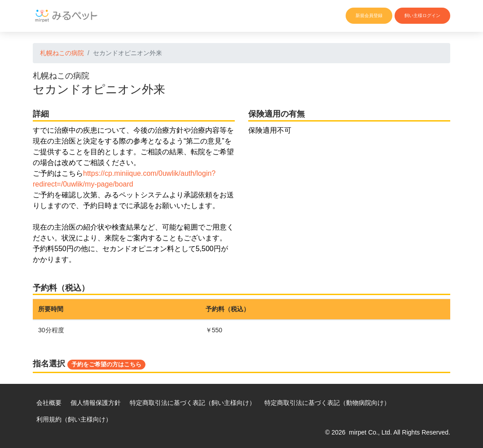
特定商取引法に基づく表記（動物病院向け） (327, 403)
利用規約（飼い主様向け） (74, 419)
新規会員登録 (369, 15)
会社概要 (49, 403)
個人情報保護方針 (96, 403)
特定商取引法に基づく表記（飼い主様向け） (193, 403)
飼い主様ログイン (422, 15)
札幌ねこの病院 (62, 53)
